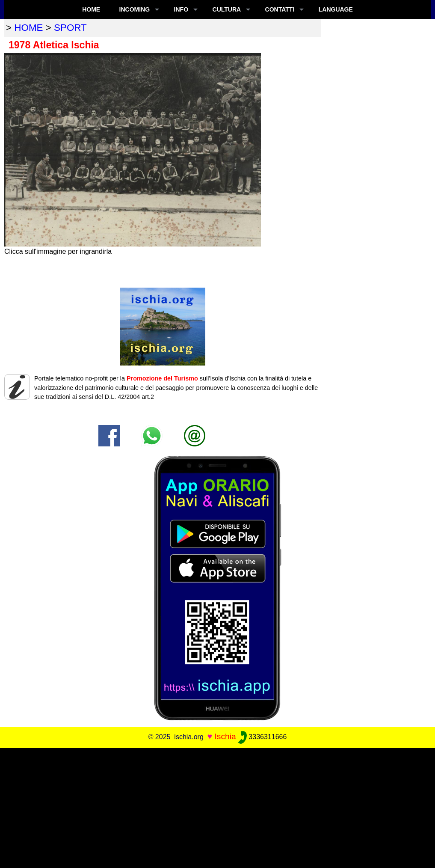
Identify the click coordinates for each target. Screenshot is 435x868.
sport (70, 28)
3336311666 (262, 737)
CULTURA (227, 9)
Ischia (225, 736)
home (28, 28)
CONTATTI (280, 9)
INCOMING (135, 9)
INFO (181, 9)
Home (91, 9)
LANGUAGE (336, 9)
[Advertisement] (217, 808)
